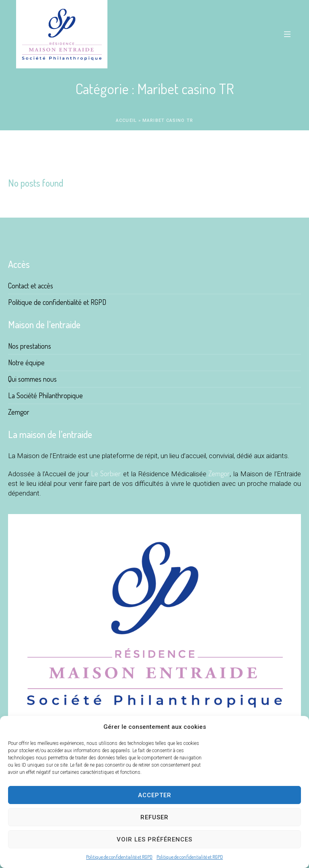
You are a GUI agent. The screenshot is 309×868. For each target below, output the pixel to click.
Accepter (155, 795)
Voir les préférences (154, 839)
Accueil (126, 120)
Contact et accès (31, 286)
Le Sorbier (106, 473)
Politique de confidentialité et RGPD (119, 857)
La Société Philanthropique (45, 395)
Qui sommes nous (32, 379)
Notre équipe (26, 362)
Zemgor (19, 412)
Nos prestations (30, 346)
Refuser (154, 817)
